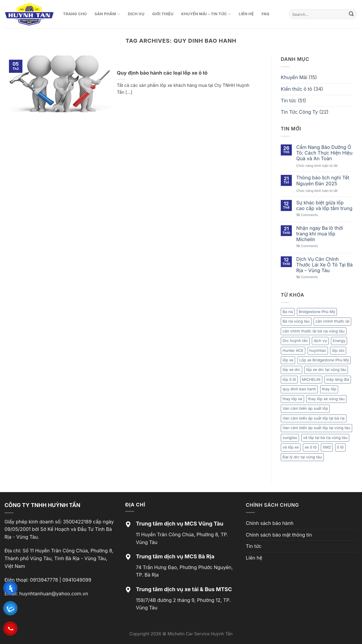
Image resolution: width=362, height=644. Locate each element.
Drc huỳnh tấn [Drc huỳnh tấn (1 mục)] (295, 341)
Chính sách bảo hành (270, 523)
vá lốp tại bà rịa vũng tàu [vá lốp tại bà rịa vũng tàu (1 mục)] (325, 438)
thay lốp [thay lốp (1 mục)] (329, 389)
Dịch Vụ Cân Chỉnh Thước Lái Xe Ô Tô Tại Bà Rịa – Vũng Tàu (325, 265)
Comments (307, 215)
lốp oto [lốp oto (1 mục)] (338, 350)
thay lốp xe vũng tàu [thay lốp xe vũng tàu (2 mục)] (326, 399)
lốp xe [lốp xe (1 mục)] (288, 360)
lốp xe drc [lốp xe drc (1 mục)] (292, 370)
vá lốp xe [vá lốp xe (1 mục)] (291, 447)
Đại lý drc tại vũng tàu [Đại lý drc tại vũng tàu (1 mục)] (302, 457)
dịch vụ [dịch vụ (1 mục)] (320, 341)
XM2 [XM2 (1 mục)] (327, 447)
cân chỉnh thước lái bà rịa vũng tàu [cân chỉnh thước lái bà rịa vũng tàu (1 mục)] (314, 331)
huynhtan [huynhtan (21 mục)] (318, 350)
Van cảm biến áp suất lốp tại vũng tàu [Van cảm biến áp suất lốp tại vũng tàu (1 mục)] (316, 428)
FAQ (266, 14)
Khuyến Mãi (294, 77)
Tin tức (289, 101)
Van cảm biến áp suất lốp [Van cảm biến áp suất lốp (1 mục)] (305, 408)
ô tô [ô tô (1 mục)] (340, 447)
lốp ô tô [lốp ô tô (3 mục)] (289, 379)
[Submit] (351, 14)
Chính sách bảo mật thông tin (279, 535)
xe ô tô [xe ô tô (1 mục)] (311, 447)
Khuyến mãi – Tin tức (206, 14)
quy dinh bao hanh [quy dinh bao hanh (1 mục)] (299, 389)
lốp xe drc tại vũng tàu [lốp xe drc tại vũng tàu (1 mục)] (326, 370)
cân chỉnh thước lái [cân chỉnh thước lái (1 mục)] (332, 321)
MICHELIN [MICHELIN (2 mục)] (311, 379)
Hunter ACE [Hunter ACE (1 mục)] (293, 350)
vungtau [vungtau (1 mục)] (290, 438)
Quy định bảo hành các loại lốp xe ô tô (162, 73)
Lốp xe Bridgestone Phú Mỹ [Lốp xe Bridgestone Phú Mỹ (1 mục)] (324, 360)
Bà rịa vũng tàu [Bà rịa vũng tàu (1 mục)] (296, 321)
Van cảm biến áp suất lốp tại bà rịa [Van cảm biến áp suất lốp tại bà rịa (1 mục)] (314, 418)
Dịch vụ (136, 14)
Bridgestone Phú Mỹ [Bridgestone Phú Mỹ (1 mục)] (317, 312)
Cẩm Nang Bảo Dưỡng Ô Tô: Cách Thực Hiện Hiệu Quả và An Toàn (325, 153)
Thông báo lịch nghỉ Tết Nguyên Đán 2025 (323, 181)
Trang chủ (75, 14)
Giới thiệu (163, 14)
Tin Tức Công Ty (299, 112)
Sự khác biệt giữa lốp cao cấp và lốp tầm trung (324, 206)
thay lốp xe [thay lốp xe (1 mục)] (292, 399)
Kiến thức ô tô (296, 89)
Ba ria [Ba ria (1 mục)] (288, 312)
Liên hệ (246, 14)
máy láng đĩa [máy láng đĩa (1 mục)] (338, 379)
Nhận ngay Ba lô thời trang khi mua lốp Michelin (320, 234)
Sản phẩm (107, 14)
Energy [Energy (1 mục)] (339, 341)
